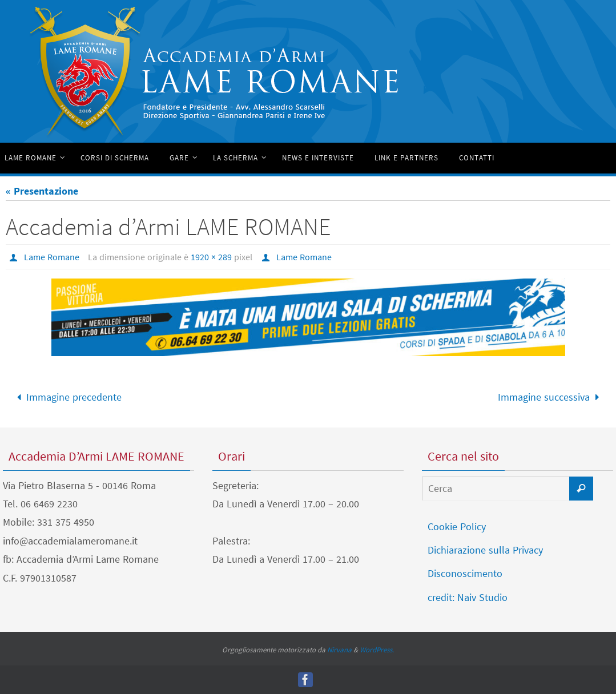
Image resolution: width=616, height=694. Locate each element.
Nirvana (339, 650)
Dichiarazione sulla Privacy (485, 550)
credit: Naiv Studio (468, 597)
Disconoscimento (465, 573)
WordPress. (377, 650)
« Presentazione (42, 191)
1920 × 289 (211, 257)
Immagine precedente (67, 397)
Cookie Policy (457, 526)
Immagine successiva (551, 397)
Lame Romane (52, 257)
